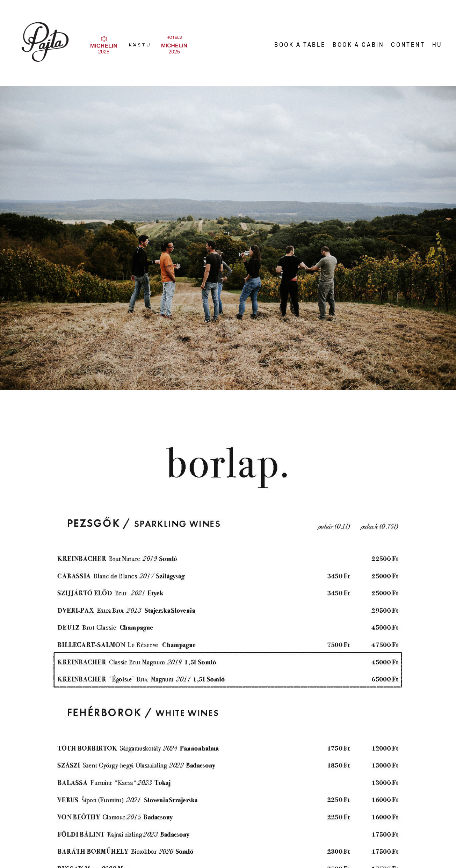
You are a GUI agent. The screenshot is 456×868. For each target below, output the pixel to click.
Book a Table (300, 45)
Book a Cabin (358, 45)
